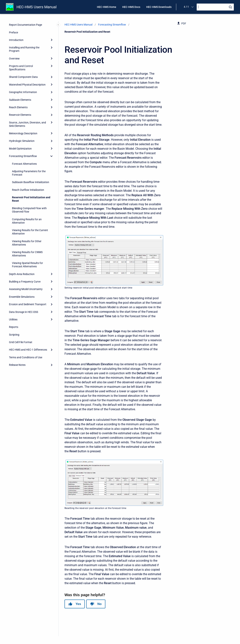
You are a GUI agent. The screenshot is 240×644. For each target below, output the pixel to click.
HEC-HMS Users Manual (37, 7)
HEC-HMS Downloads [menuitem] (159, 7)
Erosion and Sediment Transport (28, 304)
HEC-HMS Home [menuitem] (107, 7)
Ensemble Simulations (22, 297)
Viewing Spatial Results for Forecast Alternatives (27, 265)
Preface (13, 32)
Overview (14, 59)
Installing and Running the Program (24, 49)
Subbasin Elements (20, 100)
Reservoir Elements (20, 115)
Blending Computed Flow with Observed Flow (29, 210)
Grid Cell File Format (21, 342)
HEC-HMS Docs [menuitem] (131, 7)
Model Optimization (20, 149)
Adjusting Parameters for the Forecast (29, 173)
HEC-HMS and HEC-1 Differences (28, 350)
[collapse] (52, 156)
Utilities (13, 319)
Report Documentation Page (25, 25)
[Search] (215, 7)
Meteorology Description (23, 133)
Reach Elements (18, 107)
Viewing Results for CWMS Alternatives (27, 254)
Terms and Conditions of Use (26, 357)
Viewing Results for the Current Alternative (30, 232)
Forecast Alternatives (24, 164)
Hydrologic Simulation (22, 141)
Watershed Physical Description (27, 85)
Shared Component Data (23, 77)
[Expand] (52, 40)
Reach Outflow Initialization (28, 190)
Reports (14, 327)
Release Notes (17, 365)
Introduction (16, 40)
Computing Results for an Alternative (27, 221)
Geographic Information (23, 92)
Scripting (14, 335)
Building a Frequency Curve (25, 282)
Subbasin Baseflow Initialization (31, 182)
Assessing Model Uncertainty (26, 289)
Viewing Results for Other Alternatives (27, 243)
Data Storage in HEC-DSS (24, 312)
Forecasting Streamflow (23, 156)
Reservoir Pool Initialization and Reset (31, 199)
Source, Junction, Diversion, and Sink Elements (27, 124)
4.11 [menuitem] (186, 7)
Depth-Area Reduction (22, 274)
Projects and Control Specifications (21, 68)
